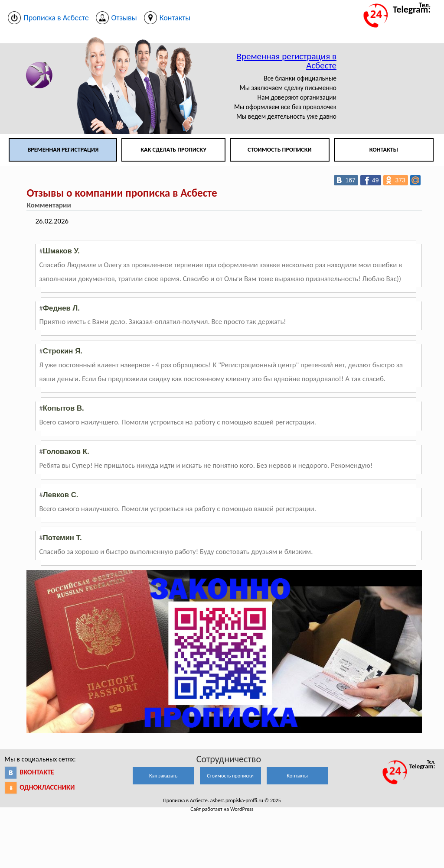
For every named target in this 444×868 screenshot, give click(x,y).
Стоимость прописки (280, 150)
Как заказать (163, 776)
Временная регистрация (63, 150)
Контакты (384, 150)
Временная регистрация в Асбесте (287, 61)
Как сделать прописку (173, 150)
